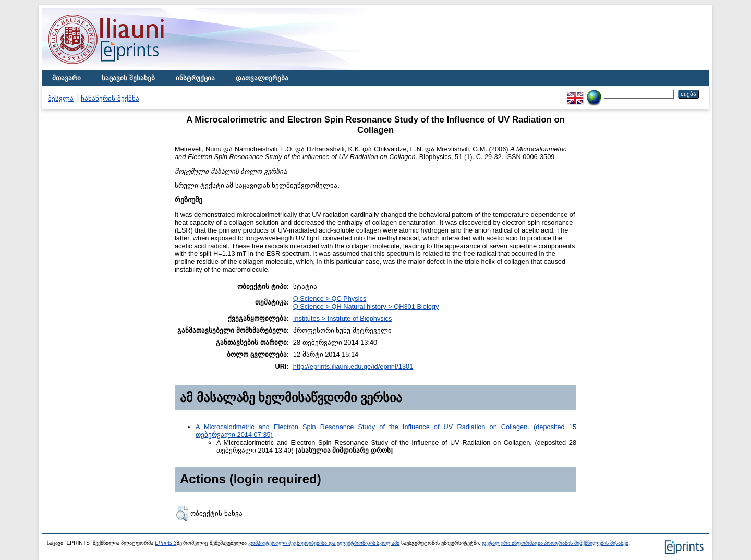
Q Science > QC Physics (330, 299)
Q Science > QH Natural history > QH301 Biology (366, 306)
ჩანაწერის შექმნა (110, 98)
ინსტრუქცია (195, 78)
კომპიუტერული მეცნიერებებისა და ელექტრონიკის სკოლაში (324, 543)
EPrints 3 (166, 543)
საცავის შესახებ (128, 78)
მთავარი (66, 78)
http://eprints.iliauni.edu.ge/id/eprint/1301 (353, 366)
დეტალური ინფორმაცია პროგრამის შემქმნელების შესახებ (555, 543)
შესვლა (61, 98)
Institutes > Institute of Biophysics (343, 318)
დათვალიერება (262, 78)
